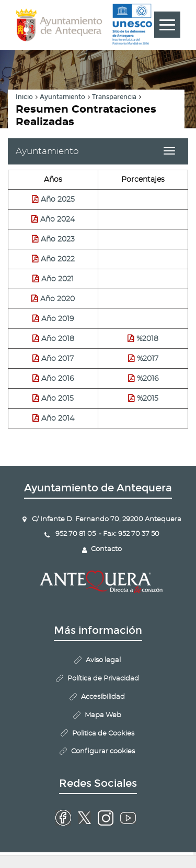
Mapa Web (103, 715)
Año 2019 (57, 319)
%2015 (148, 399)
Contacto (106, 549)
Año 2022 (58, 259)
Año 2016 (57, 379)
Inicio (24, 97)
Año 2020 (57, 299)
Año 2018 (58, 339)
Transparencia (114, 97)
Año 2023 (58, 239)
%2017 (148, 359)
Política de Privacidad (103, 679)
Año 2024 (57, 219)
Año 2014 (58, 419)
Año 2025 (58, 200)
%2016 (148, 379)
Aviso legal (103, 660)
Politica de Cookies (103, 734)
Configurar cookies (103, 751)
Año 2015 (57, 399)
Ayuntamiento (62, 97)
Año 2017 (57, 359)
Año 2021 (57, 279)
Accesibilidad (103, 697)
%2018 (147, 339)
